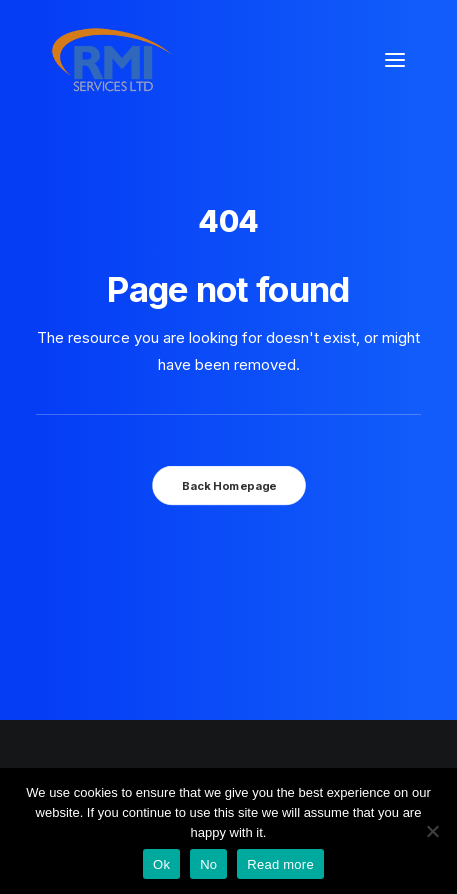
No (208, 864)
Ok (161, 864)
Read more (280, 864)
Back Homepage (228, 485)
